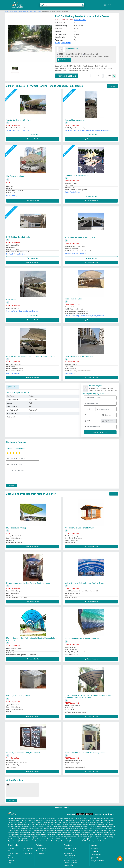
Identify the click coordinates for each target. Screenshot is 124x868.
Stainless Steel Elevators (39, 818)
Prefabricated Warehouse (91, 820)
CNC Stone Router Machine (17, 825)
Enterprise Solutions (70, 859)
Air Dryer (106, 831)
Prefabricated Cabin (47, 820)
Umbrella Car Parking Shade (77, 171)
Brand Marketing (69, 854)
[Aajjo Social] (103, 810)
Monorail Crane (26, 827)
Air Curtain (42, 829)
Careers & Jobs (28, 847)
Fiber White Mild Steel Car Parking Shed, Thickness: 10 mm (31, 352)
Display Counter (79, 816)
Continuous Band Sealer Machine (45, 831)
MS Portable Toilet (91, 818)
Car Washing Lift (46, 833)
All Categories (27, 849)
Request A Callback (62, 804)
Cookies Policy (41, 845)
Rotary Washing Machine (35, 825)
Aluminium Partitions (20, 816)
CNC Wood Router (95, 823)
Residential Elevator (108, 816)
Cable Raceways (97, 829)
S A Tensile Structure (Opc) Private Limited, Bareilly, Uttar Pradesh (88, 126)
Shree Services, (70, 369)
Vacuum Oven (37, 823)
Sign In (108, 3)
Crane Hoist (17, 827)
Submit (12, 482)
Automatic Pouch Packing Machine (67, 831)
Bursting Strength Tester (48, 827)
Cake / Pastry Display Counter (89, 827)
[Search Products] (41, 3)
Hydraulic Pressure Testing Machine (68, 827)
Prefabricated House (106, 820)
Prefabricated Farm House (77, 818)
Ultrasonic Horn (86, 829)
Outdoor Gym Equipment (96, 835)
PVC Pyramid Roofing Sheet (18, 692)
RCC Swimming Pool (62, 835)
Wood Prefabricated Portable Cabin (80, 524)
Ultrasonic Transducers (27, 831)
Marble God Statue (26, 829)
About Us (11, 845)
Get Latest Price (80, 16)
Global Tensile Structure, (73, 188)
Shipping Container (14, 823)
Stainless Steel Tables (34, 816)
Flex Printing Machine (109, 823)
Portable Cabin (42, 814)
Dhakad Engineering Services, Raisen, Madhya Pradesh (84, 312)
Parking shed (12, 295)
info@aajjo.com (96, 851)
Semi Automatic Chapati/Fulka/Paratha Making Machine (95, 833)
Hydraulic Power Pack (82, 823)
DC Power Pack (56, 823)
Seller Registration (70, 845)
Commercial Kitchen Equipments (57, 829)
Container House (26, 823)
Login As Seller (68, 861)
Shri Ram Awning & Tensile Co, (76, 250)
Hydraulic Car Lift (13, 818)
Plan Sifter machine (74, 829)
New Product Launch (70, 856)
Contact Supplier (68, 56)
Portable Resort (103, 818)
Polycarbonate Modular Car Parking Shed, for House (28, 579)
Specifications (13, 383)
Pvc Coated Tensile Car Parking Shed (80, 233)
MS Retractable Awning (16, 524)
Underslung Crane (101, 825)
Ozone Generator (75, 837)
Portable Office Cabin (61, 820)
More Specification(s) (63, 39)
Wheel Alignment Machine (69, 833)
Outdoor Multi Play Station (56, 814)
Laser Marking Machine (29, 814)
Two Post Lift (56, 833)
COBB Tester (36, 827)
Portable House (63, 818)
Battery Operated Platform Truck (45, 837)
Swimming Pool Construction (46, 835)
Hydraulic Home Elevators (93, 816)
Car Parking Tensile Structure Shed (79, 352)
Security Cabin (52, 818)
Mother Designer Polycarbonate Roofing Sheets (85, 579)
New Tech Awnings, (13, 369)
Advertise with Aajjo (70, 847)
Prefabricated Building (75, 820)
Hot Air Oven (46, 823)
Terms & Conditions (42, 847)
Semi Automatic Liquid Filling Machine (91, 831)
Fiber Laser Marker (105, 827)
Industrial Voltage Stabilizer (52, 825)
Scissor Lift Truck (25, 818)
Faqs (10, 859)
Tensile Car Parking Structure (18, 116)
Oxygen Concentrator (62, 837)
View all (114, 490)
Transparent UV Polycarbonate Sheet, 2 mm (83, 634)
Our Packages (68, 849)
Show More (112, 82)
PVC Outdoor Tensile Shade (18, 233)
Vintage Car (30, 837)
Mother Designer (72, 44)
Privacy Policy (41, 849)
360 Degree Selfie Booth (96, 837)
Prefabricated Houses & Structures (19, 7)
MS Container (36, 820)
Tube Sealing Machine (95, 814)
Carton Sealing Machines (65, 816)
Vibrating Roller (83, 814)
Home (6, 7)
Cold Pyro (85, 837)
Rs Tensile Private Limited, (16, 250)
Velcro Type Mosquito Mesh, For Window (23, 749)
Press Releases (28, 845)
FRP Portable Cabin (24, 820)
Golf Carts (22, 837)
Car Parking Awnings (15, 172)
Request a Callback (67, 72)
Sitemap (11, 847)
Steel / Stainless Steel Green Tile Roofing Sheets (85, 749)
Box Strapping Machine (49, 816)
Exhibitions (12, 856)
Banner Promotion (69, 852)
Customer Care (13, 849)
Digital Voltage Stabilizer (69, 825)
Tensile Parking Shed (35, 7)
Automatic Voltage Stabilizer (86, 825)
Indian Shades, (12, 192)
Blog (10, 852)
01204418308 (95, 844)
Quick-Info (11, 854)
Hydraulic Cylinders (68, 823)
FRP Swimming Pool (29, 835)
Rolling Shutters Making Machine (29, 833)
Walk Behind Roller (71, 814)
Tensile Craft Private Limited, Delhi (18, 126)
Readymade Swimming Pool (78, 835)
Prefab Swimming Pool (15, 835)
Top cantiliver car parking (75, 116)
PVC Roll (35, 829)
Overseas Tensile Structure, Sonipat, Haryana (22, 307)
